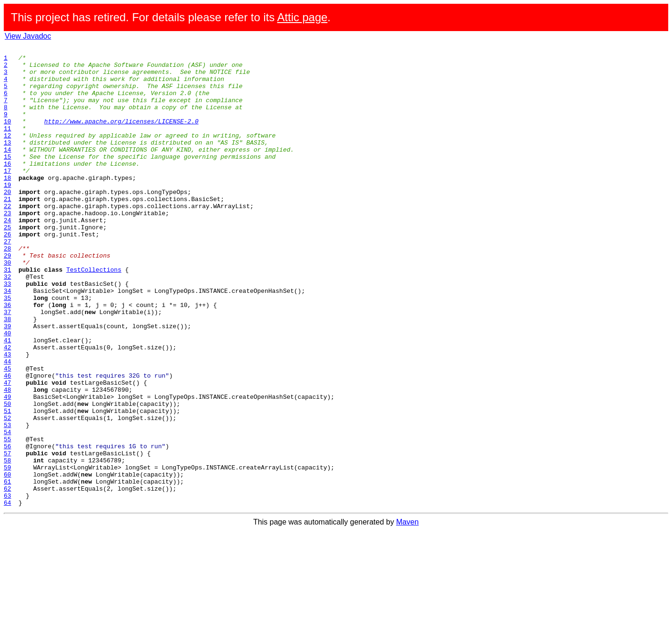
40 (8, 391)
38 (8, 374)
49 (8, 467)
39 (8, 382)
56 (8, 526)
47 (8, 450)
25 (8, 264)
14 (8, 170)
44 (8, 425)
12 (8, 153)
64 (8, 594)
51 (8, 484)
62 (8, 577)
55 (8, 518)
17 (8, 196)
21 (8, 230)
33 (8, 331)
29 (8, 298)
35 (8, 348)
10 (8, 137)
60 (8, 560)
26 (8, 272)
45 (8, 433)
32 (8, 323)
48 (8, 459)
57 (8, 535)
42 (8, 408)
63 (8, 586)
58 (8, 543)
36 (8, 357)
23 (8, 247)
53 (8, 501)
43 (8, 416)
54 (8, 509)
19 (8, 213)
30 (8, 306)
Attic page (303, 17)
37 (8, 365)
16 (8, 187)
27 (8, 281)
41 (8, 399)
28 (8, 289)
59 (8, 552)
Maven (407, 614)
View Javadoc (28, 36)
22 (8, 238)
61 (8, 569)
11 (8, 145)
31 (8, 315)
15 (8, 179)
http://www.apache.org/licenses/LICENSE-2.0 (121, 137)
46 (8, 442)
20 (8, 221)
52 (8, 493)
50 (8, 476)
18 (8, 204)
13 (8, 162)
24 (8, 255)
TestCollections (94, 315)
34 (8, 340)
